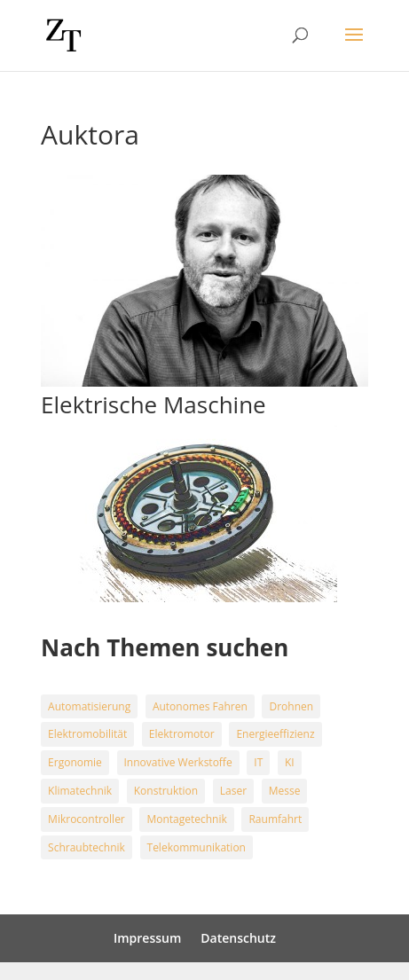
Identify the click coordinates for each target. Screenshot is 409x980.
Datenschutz (238, 938)
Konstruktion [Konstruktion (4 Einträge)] (166, 791)
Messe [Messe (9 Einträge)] (285, 791)
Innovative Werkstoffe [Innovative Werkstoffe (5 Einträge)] (178, 762)
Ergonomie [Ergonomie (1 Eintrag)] (75, 762)
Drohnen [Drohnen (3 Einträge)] (291, 706)
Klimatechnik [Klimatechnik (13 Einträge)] (80, 791)
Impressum (147, 938)
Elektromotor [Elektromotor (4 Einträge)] (182, 734)
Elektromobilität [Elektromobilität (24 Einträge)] (87, 734)
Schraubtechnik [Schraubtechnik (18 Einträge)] (87, 847)
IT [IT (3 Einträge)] (258, 762)
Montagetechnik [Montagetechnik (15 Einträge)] (186, 819)
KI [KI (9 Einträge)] (290, 762)
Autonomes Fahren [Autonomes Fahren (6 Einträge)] (200, 706)
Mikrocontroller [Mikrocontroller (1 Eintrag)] (87, 819)
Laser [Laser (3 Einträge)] (233, 791)
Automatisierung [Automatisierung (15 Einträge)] (89, 706)
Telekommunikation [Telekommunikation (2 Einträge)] (197, 847)
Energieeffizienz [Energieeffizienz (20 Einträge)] (275, 734)
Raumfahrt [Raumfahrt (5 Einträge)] (275, 819)
